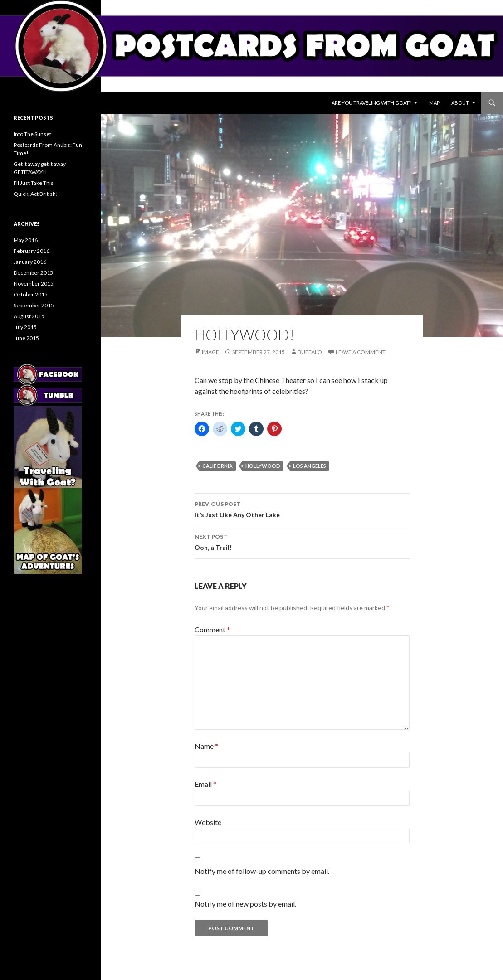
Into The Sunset (32, 134)
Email (205, 784)
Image (210, 352)
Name (206, 746)
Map (434, 103)
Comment (212, 629)
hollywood (263, 466)
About (460, 103)
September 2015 (34, 305)
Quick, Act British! (36, 194)
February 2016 (32, 251)
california (217, 466)
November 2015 (34, 284)
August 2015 (29, 316)
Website (208, 822)
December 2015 (33, 273)
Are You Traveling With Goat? (371, 103)
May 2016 (26, 240)
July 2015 (25, 327)
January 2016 (30, 262)
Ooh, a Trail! (302, 541)
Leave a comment (361, 352)
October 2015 (31, 294)
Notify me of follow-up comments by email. (262, 871)
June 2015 (26, 338)
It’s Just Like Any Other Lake (302, 509)
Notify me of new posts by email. (245, 904)
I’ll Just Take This (34, 183)
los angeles (310, 466)
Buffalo (310, 352)
